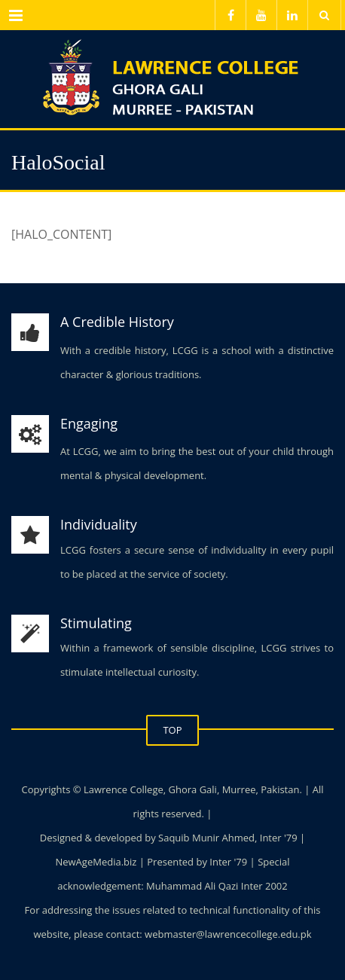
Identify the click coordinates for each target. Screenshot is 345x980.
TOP (172, 730)
